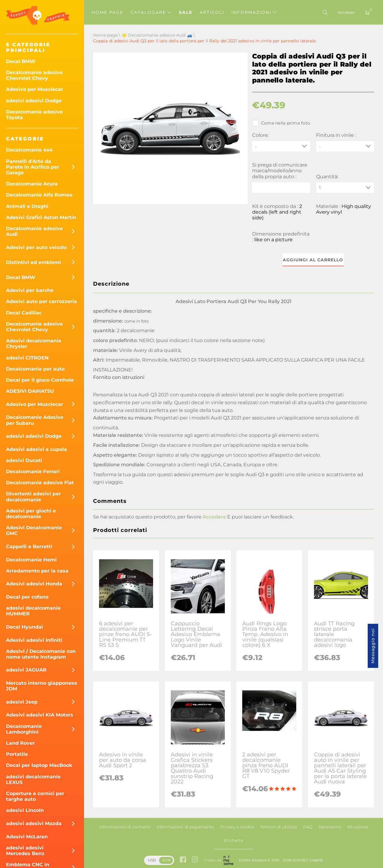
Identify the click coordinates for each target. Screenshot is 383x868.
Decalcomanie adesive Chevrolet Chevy (34, 75)
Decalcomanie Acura (32, 184)
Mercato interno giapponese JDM (42, 686)
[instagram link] (195, 860)
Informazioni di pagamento (185, 827)
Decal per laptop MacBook (39, 765)
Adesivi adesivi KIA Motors (40, 715)
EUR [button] (166, 860)
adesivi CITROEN (27, 358)
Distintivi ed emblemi (33, 262)
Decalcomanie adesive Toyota (34, 115)
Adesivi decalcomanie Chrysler (34, 344)
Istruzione (358, 827)
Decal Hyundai (24, 627)
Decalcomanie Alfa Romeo (39, 195)
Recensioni (330, 827)
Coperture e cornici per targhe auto (35, 796)
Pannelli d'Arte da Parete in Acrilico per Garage (33, 167)
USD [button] (152, 860)
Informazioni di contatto (125, 827)
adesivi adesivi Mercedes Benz (25, 851)
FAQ (308, 827)
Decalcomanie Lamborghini (24, 729)
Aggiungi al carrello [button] (313, 260)
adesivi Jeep (22, 702)
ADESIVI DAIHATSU (30, 391)
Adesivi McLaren (27, 837)
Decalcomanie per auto (35, 369)
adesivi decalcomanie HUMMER (33, 611)
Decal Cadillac (24, 313)
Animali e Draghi (27, 206)
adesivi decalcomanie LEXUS (33, 779)
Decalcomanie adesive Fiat (40, 483)
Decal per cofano (27, 597)
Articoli (212, 12)
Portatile (17, 754)
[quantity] (345, 188)
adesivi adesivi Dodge (34, 101)
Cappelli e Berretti (29, 547)
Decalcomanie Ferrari (33, 472)
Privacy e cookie (237, 827)
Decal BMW (21, 61)
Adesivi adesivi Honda (34, 584)
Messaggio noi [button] (373, 646)
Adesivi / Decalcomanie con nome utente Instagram (41, 654)
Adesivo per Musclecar (35, 89)
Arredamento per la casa (37, 571)
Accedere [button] (214, 517)
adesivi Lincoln (25, 810)
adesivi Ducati (24, 460)
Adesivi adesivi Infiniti (34, 640)
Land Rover (20, 743)
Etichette (234, 840)
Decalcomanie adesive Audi (34, 231)
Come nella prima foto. (282, 123)
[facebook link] (183, 860)
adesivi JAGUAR (26, 670)
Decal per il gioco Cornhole (40, 380)
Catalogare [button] (151, 12)
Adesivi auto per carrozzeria (41, 301)
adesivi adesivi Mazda (34, 823)
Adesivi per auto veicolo (36, 247)
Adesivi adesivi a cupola (36, 449)
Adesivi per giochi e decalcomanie (31, 514)
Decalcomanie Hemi (31, 560)
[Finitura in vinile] (345, 146)
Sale (186, 12)
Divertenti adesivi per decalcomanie (33, 497)
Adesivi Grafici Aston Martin (41, 217)
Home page (107, 12)
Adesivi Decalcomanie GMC (34, 530)
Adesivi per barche (30, 290)
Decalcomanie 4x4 (29, 150)
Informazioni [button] (254, 12)
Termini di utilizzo (279, 827)
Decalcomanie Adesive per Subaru (35, 420)
